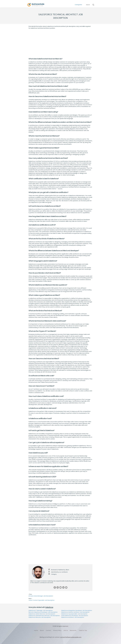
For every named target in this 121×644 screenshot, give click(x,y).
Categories (78, 5)
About (42, 630)
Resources (73, 630)
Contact (48, 630)
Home (36, 630)
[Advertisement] (61, 43)
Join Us (66, 630)
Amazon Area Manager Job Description (41, 596)
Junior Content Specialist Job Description (42, 600)
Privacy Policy (57, 630)
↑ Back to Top (83, 630)
